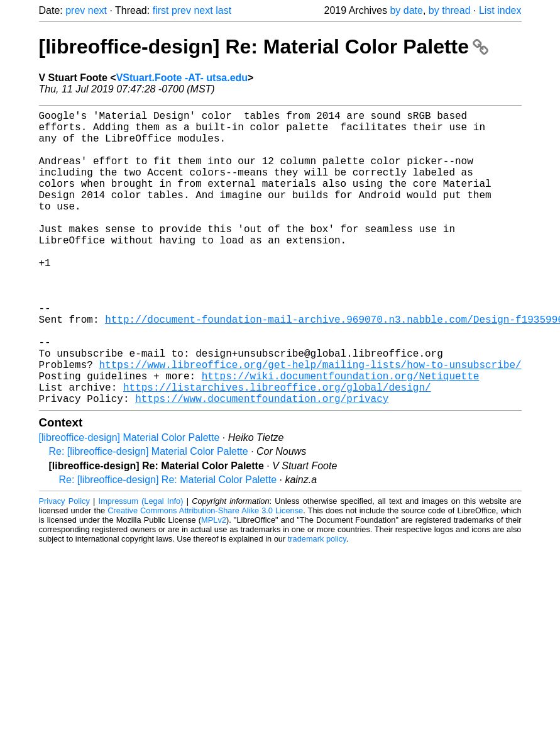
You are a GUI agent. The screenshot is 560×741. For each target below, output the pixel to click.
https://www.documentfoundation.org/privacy (262, 464)
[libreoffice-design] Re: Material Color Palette (264, 47)
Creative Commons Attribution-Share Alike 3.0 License (205, 576)
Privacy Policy (64, 566)
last (223, 10)
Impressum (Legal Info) (141, 566)
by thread (450, 10)
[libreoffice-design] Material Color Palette (129, 503)
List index (500, 10)
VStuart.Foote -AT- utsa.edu (182, 78)
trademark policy (317, 604)
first (161, 10)
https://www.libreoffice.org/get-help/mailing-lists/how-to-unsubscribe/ (310, 422)
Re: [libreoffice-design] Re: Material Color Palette (168, 545)
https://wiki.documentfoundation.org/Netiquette (341, 436)
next (97, 10)
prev (75, 10)
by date (406, 10)
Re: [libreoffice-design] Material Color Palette (149, 517)
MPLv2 (214, 585)
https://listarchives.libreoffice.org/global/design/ (277, 450)
